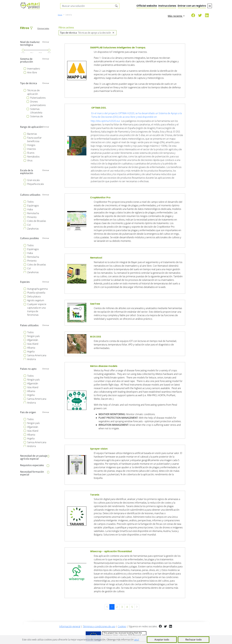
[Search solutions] (87, 6)
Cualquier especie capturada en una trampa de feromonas (37, 310)
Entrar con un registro (192, 6)
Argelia (31, 352)
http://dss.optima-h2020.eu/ (105, 121)
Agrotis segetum (36, 300)
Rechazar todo (194, 640)
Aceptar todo (162, 640)
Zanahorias (33, 229)
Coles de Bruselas (37, 221)
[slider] (23, 50)
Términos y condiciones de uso (99, 626)
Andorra (32, 359)
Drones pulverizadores (38, 103)
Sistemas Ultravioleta (36, 111)
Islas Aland (33, 344)
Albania (31, 348)
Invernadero (34, 69)
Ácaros (31, 153)
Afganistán (33, 340)
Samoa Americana (37, 355)
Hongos (31, 145)
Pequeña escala (35, 184)
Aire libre (32, 72)
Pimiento (32, 217)
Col (29, 225)
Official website (147, 6)
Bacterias (32, 134)
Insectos (32, 149)
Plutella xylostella (36, 293)
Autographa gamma (37, 289)
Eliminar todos (43, 28)
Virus (30, 160)
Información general (70, 626)
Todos (30, 202)
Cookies (122, 626)
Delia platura (34, 296)
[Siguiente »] (137, 607)
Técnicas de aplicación (33, 92)
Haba (30, 209)
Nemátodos (33, 157)
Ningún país (33, 336)
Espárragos (33, 206)
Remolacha (33, 213)
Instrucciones (167, 6)
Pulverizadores (38, 98)
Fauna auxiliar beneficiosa (34, 139)
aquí (136, 640)
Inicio (60, 15)
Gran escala (33, 180)
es (210, 6)
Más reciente (175, 16)
